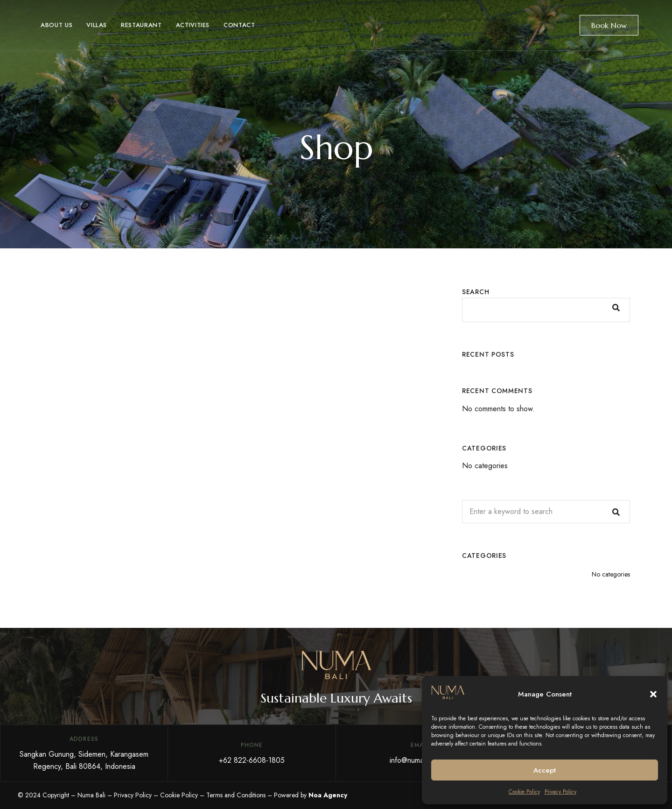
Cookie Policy (524, 792)
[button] (653, 694)
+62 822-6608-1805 (252, 760)
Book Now (609, 25)
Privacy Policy (560, 792)
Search (476, 292)
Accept (545, 770)
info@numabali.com (420, 760)
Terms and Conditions (236, 795)
